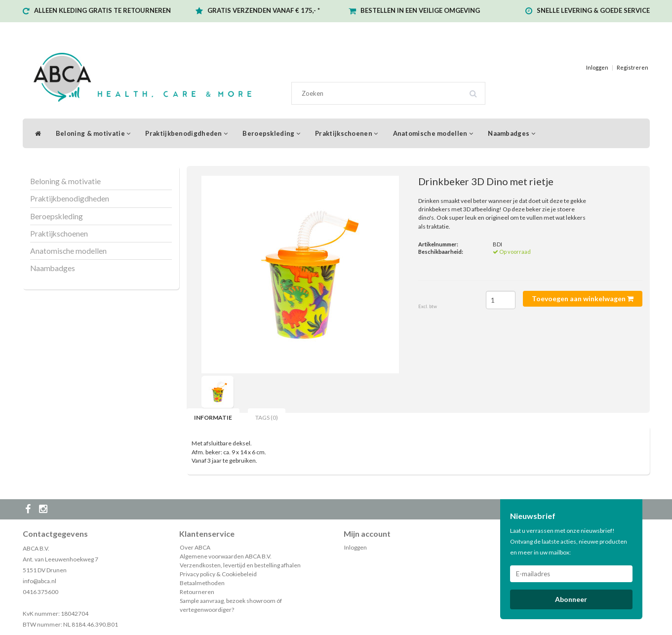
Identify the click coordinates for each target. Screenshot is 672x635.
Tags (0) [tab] (267, 417)
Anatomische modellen (433, 133)
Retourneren (197, 592)
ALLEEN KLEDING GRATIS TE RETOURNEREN (102, 10)
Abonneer (571, 599)
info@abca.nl (40, 581)
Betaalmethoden (202, 583)
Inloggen (597, 67)
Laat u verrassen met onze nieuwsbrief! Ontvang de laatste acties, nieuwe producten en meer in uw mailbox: (569, 541)
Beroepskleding (271, 133)
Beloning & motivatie (93, 133)
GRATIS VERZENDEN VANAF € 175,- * (264, 10)
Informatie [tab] (213, 417)
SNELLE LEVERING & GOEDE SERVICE (593, 10)
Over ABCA (195, 547)
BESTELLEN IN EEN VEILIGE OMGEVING (420, 10)
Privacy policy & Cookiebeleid (218, 574)
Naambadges (512, 133)
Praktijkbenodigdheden (186, 133)
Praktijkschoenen (346, 133)
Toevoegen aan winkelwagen (583, 298)
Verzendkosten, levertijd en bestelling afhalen (240, 565)
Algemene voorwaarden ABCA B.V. (226, 556)
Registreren (632, 67)
